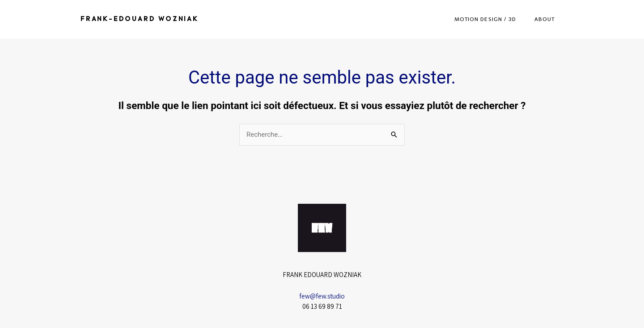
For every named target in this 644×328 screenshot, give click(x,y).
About (545, 19)
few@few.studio (322, 296)
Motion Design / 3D (485, 19)
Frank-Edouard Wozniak (140, 19)
